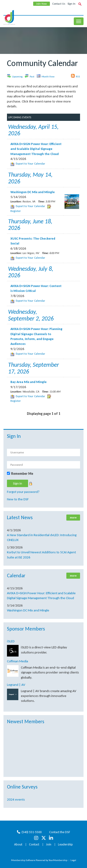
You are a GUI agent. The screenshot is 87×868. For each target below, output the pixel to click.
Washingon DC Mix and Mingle (28, 610)
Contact (34, 844)
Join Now (42, 4)
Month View (46, 76)
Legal (73, 860)
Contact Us (59, 4)
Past (30, 76)
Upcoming (15, 76)
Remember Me (22, 474)
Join (49, 844)
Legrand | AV (16, 685)
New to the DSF (18, 499)
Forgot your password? (23, 492)
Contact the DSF (60, 832)
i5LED (11, 641)
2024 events (16, 799)
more (73, 518)
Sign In (71, 4)
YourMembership (58, 860)
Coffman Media (18, 661)
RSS (76, 76)
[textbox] (80, 4)
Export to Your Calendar (28, 163)
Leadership (65, 844)
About (18, 844)
